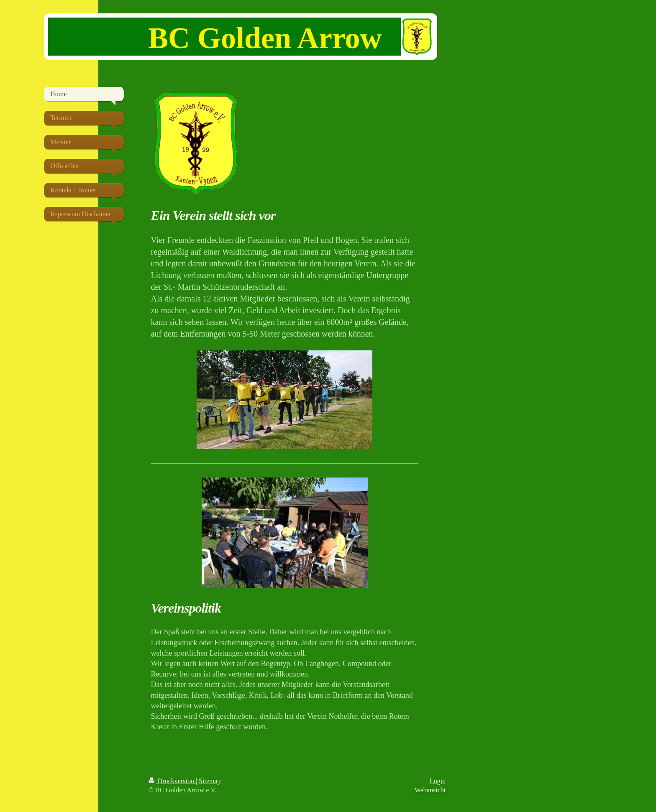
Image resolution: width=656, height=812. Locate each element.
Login (438, 781)
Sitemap (210, 781)
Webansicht (430, 790)
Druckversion (172, 781)
